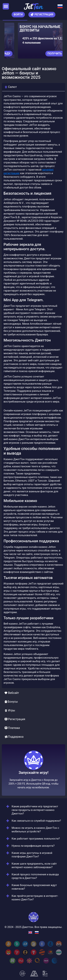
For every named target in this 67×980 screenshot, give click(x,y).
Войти (18, 14)
